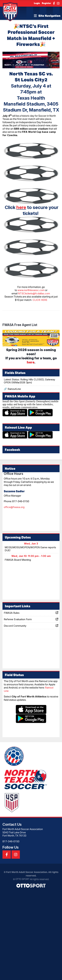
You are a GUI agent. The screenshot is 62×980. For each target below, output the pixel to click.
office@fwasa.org (14, 507)
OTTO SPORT (22, 879)
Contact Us (12, 824)
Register (46, 3)
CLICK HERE (40, 300)
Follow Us (11, 847)
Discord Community (31, 626)
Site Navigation (47, 16)
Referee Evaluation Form (31, 619)
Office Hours (13, 474)
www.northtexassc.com (31, 290)
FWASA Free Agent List (20, 325)
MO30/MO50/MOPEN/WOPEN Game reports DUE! (30, 549)
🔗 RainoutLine (12, 389)
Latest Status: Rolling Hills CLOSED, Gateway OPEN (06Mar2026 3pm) (29, 381)
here (21, 207)
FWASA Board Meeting (18, 560)
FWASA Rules (31, 613)
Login (37, 3)
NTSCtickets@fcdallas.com (34, 293)
